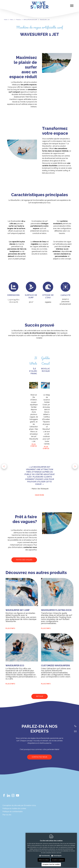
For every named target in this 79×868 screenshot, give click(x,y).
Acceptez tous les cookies (51, 863)
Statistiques (57, 854)
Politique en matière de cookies (14, 808)
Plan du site (7, 815)
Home (6, 20)
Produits (18, 20)
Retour (40, 696)
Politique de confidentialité (12, 812)
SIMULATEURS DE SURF (30, 20)
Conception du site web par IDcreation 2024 (19, 805)
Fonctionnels (46, 854)
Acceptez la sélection (58, 858)
